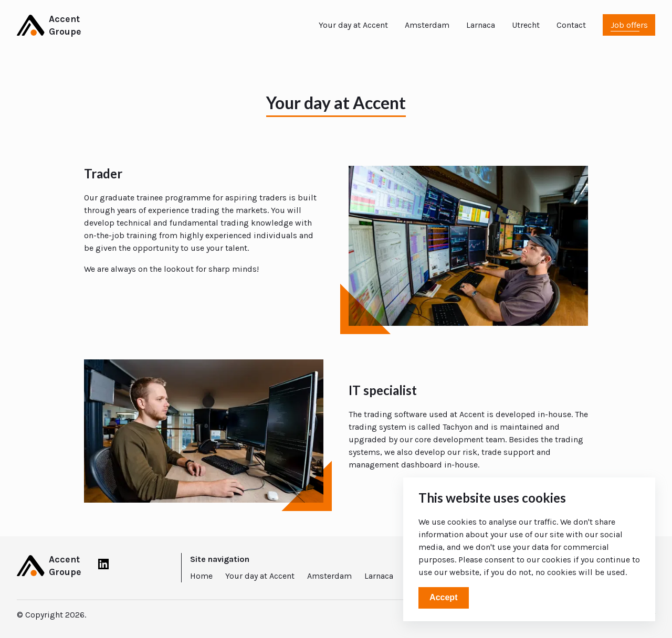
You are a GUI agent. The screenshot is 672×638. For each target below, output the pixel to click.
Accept (443, 597)
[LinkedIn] (103, 566)
